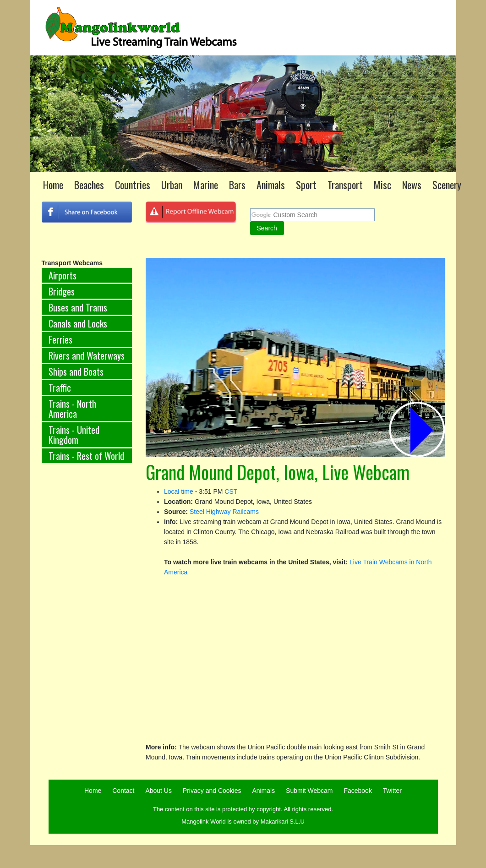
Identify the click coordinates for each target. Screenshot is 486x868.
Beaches (89, 185)
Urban (172, 185)
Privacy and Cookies (212, 791)
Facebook (358, 791)
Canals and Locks (78, 323)
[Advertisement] (73, 622)
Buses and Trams (78, 307)
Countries (133, 185)
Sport (306, 185)
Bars (237, 185)
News (412, 185)
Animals (271, 185)
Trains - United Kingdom (74, 435)
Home (53, 185)
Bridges (62, 291)
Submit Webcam (309, 791)
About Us (158, 791)
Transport (345, 185)
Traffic (60, 388)
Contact (123, 791)
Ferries (60, 339)
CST (231, 491)
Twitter (392, 791)
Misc (382, 185)
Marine (206, 185)
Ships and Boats (76, 371)
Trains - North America (72, 409)
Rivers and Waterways (87, 355)
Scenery (447, 185)
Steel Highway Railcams (224, 512)
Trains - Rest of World (86, 456)
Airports (63, 275)
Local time (179, 491)
